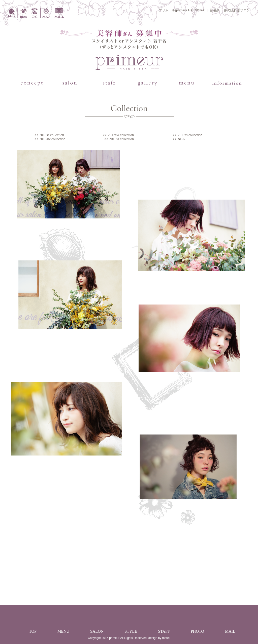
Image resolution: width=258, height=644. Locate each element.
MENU (63, 631)
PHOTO (197, 631)
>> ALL (179, 139)
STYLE (131, 631)
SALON (97, 631)
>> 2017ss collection (188, 135)
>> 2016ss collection (119, 139)
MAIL (230, 631)
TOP (33, 631)
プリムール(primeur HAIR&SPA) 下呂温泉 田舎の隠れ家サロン (204, 10)
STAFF (164, 631)
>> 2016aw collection (50, 139)
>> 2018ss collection (49, 135)
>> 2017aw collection (118, 135)
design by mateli (159, 638)
